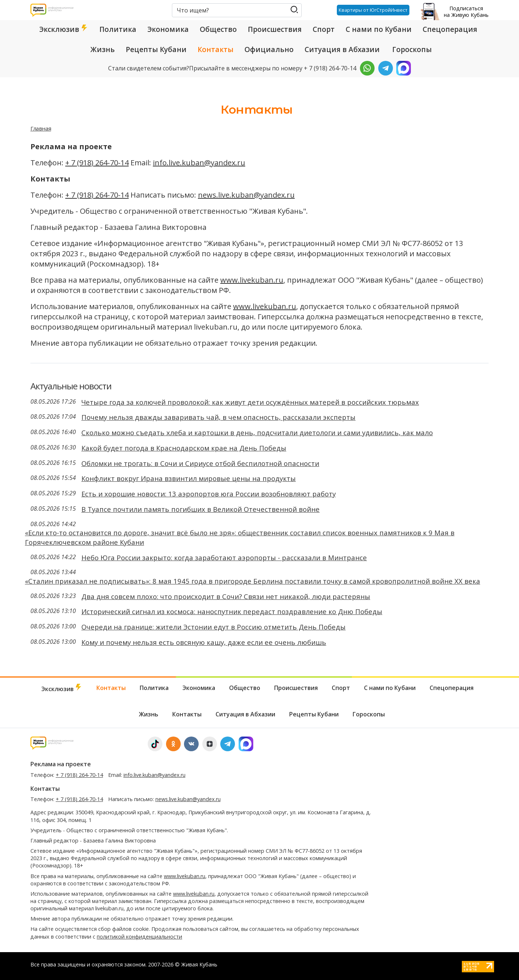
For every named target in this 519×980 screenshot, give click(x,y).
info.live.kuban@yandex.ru (199, 163)
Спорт (324, 29)
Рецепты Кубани (156, 49)
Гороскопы (412, 49)
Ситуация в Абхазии (342, 49)
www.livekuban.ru (252, 280)
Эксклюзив (64, 29)
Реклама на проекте (61, 764)
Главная (41, 128)
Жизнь (103, 49)
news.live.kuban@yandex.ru (246, 195)
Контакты (216, 49)
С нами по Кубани (379, 29)
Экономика (168, 29)
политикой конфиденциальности (139, 937)
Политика (118, 29)
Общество (218, 29)
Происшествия (275, 29)
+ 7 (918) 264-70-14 (97, 163)
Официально (269, 49)
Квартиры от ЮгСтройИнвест (373, 10)
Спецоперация (450, 29)
